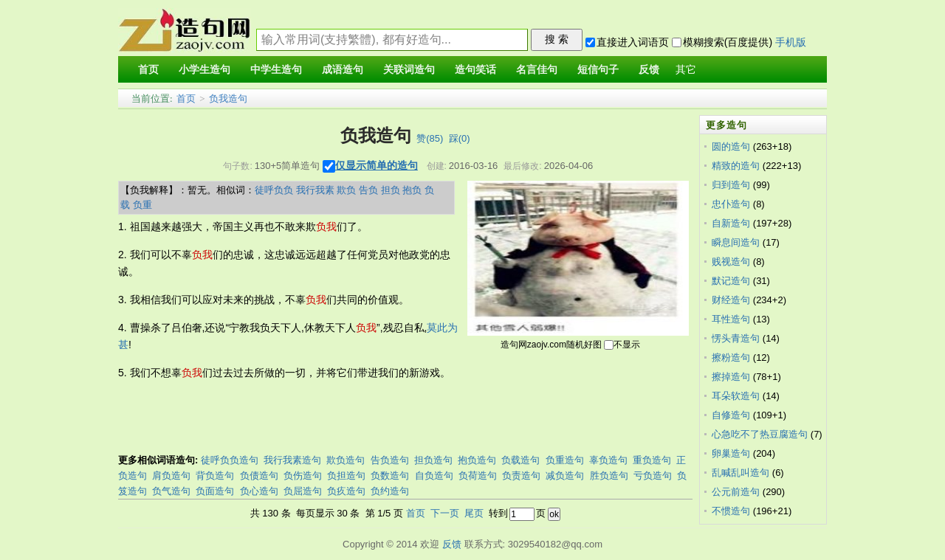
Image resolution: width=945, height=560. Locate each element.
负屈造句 (303, 491)
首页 (186, 98)
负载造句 (520, 460)
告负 (368, 190)
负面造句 (215, 491)
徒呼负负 (274, 190)
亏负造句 (653, 476)
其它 (686, 70)
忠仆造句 (731, 204)
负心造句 (259, 491)
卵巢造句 (731, 453)
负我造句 (228, 98)
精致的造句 (736, 166)
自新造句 (731, 223)
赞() (430, 138)
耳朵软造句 (736, 396)
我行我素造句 (292, 460)
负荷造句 (478, 476)
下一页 (445, 513)
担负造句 (433, 460)
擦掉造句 (731, 377)
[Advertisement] (387, 418)
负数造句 (390, 476)
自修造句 (731, 415)
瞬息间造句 (736, 242)
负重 (142, 205)
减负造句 (565, 476)
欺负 (346, 190)
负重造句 (565, 460)
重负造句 (652, 460)
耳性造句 (731, 319)
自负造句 (434, 476)
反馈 (452, 544)
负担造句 (346, 476)
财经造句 (731, 300)
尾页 (474, 513)
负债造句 (259, 476)
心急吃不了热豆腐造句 (760, 434)
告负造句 (390, 460)
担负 (391, 190)
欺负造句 (346, 460)
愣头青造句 (736, 338)
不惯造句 (731, 511)
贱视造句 (731, 262)
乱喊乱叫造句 (740, 473)
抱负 (412, 190)
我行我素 (315, 190)
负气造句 (171, 491)
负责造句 (521, 476)
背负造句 (215, 476)
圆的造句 (731, 146)
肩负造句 (171, 476)
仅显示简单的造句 (377, 165)
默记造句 (731, 281)
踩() (460, 138)
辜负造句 (608, 460)
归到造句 (731, 185)
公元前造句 (736, 492)
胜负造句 (609, 476)
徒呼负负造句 (230, 460)
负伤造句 (303, 476)
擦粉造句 (731, 357)
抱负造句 (477, 460)
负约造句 (390, 491)
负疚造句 (346, 491)
